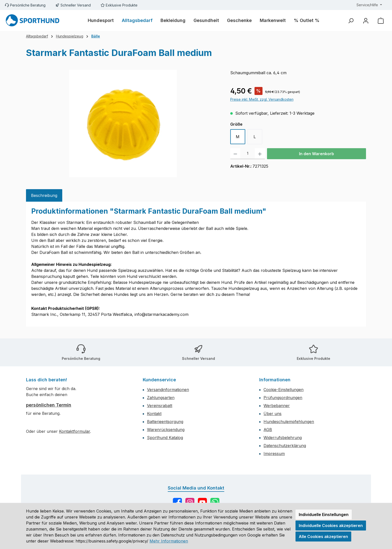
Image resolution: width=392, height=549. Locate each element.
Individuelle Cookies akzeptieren (331, 526)
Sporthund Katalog (165, 438)
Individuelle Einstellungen (324, 515)
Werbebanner (277, 406)
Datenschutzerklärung (285, 446)
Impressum (274, 454)
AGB (268, 430)
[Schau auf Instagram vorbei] (190, 502)
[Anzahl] (247, 154)
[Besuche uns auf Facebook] (177, 502)
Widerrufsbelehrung (283, 438)
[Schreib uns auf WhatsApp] (215, 502)
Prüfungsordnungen (283, 398)
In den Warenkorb (316, 154)
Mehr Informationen (169, 541)
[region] (123, 123)
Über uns (272, 414)
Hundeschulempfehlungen (289, 422)
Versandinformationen (168, 390)
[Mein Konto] (366, 21)
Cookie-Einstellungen (283, 390)
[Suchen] (351, 21)
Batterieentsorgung (165, 422)
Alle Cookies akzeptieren (323, 537)
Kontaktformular (74, 431)
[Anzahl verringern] (235, 154)
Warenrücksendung (166, 430)
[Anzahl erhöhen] (260, 154)
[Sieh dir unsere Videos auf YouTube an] (202, 502)
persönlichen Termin (49, 405)
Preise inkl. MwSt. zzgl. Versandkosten (262, 99)
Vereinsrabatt (160, 406)
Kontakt (154, 414)
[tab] (44, 195)
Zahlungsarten (161, 398)
